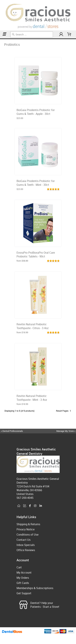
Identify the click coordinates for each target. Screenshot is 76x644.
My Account (24, 573)
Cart (19, 567)
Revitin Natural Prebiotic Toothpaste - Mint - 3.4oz (32, 398)
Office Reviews (26, 550)
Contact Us (24, 540)
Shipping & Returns (28, 524)
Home (1, 39)
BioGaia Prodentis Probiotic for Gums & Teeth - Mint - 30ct (36, 183)
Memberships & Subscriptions (35, 588)
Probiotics (1, 39)
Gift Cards (23, 583)
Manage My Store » (66, 431)
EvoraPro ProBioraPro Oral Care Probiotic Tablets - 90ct (36, 254)
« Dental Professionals (12, 431)
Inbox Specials (26, 545)
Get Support (24, 593)
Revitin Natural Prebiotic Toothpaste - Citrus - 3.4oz (33, 326)
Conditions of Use (27, 535)
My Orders (23, 578)
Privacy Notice (26, 529)
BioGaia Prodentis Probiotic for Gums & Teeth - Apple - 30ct (36, 112)
